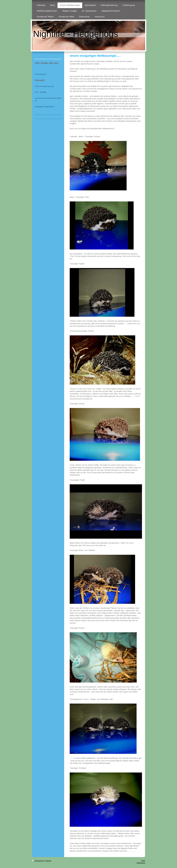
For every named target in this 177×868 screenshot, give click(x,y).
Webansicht (141, 863)
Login (143, 861)
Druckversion (38, 861)
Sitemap (48, 861)
